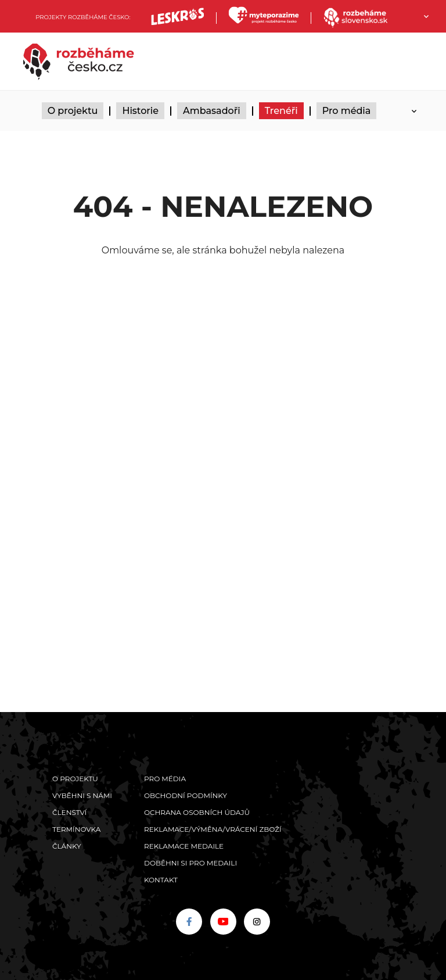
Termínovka (76, 829)
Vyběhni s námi (82, 795)
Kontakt (161, 880)
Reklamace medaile (184, 846)
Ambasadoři (212, 111)
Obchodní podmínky (186, 795)
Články (67, 846)
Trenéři (281, 111)
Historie (140, 111)
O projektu (73, 111)
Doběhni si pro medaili (190, 863)
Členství (69, 812)
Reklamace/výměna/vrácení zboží (213, 829)
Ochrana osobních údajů (197, 812)
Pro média (347, 111)
